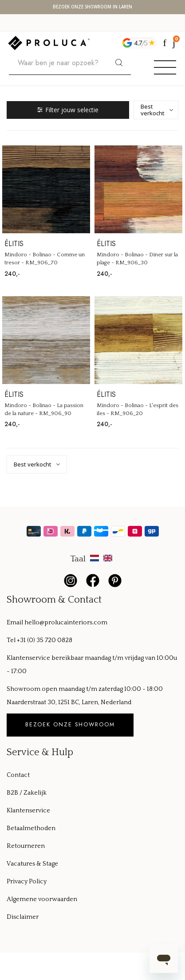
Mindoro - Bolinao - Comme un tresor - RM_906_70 (45, 259)
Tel (12, 640)
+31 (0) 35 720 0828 (45, 640)
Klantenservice (28, 811)
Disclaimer (23, 917)
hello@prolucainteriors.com (66, 623)
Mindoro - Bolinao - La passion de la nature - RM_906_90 (44, 409)
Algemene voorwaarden (42, 899)
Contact (18, 775)
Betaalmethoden (31, 828)
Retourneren (26, 846)
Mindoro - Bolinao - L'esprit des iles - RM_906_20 (138, 409)
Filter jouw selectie (68, 110)
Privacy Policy (27, 882)
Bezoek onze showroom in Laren (92, 7)
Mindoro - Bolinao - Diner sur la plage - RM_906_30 (137, 259)
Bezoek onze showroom (70, 725)
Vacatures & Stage (32, 864)
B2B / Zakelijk (27, 793)
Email (16, 623)
